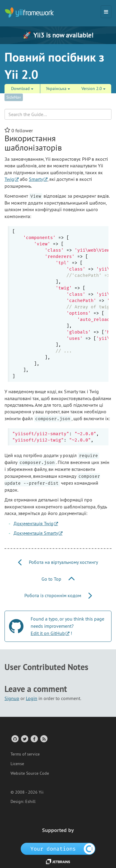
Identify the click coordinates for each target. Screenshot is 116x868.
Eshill (30, 801)
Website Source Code (30, 773)
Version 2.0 (93, 88)
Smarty (36, 179)
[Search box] (58, 114)
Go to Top (58, 579)
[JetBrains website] (58, 861)
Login (32, 698)
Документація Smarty (36, 533)
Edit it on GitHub (48, 633)
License (17, 764)
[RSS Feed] (43, 739)
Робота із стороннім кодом (58, 595)
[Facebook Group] (34, 739)
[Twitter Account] (24, 739)
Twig (9, 179)
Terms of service (25, 754)
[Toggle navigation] (106, 12)
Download (22, 88)
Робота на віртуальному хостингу (58, 562)
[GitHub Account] (15, 739)
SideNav (14, 97)
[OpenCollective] (58, 849)
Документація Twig (34, 523)
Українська (58, 88)
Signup (12, 698)
